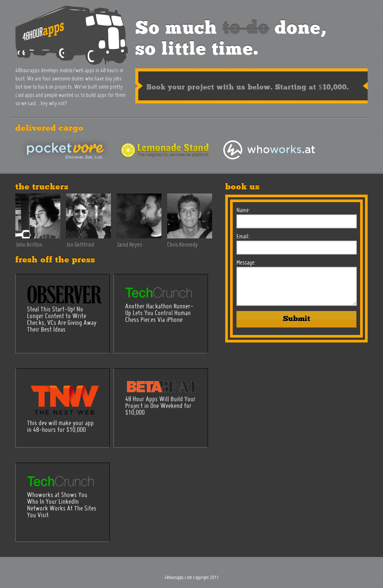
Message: (246, 263)
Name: (243, 211)
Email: (243, 237)
